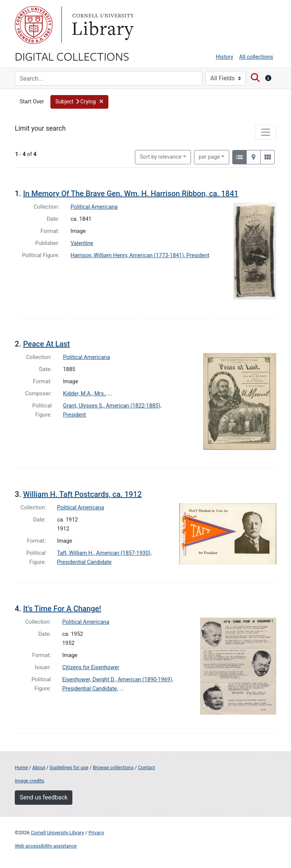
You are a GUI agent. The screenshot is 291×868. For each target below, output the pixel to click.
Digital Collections (72, 56)
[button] (79, 102)
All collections (256, 57)
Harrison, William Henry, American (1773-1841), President (140, 255)
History (225, 57)
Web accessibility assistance (46, 846)
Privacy (96, 833)
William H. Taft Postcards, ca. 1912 (82, 494)
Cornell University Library (57, 833)
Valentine (82, 243)
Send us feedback (44, 797)
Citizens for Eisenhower (91, 667)
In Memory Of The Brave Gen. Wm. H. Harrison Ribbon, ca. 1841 (131, 194)
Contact (146, 767)
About (39, 767)
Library (102, 25)
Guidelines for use (69, 767)
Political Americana (94, 207)
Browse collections (113, 767)
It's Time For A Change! (62, 609)
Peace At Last (47, 344)
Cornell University (34, 25)
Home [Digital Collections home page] (21, 767)
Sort (161, 157)
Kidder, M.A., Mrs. (84, 394)
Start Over (32, 102)
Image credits (30, 781)
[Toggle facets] (266, 132)
